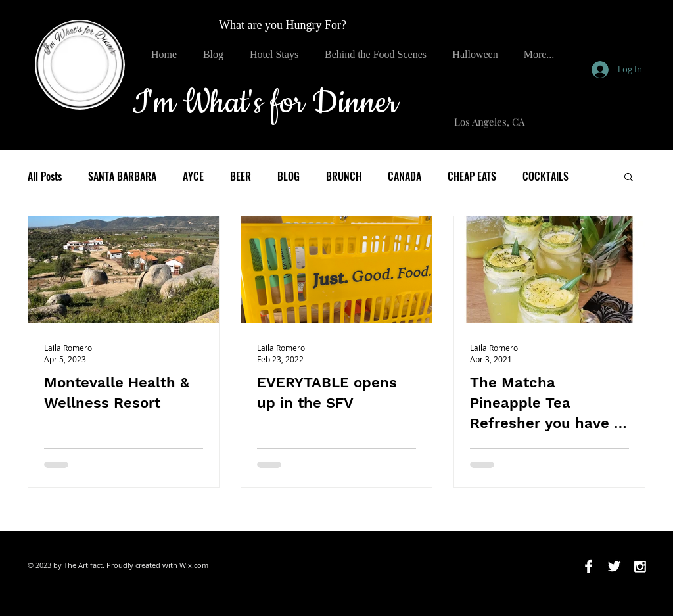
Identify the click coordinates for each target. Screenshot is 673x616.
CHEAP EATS (472, 176)
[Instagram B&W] (640, 566)
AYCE (193, 176)
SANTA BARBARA (122, 176)
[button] (629, 178)
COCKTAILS (545, 176)
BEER (241, 176)
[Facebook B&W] (589, 566)
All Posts (45, 176)
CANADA (405, 176)
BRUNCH (344, 176)
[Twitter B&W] (614, 566)
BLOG (289, 176)
